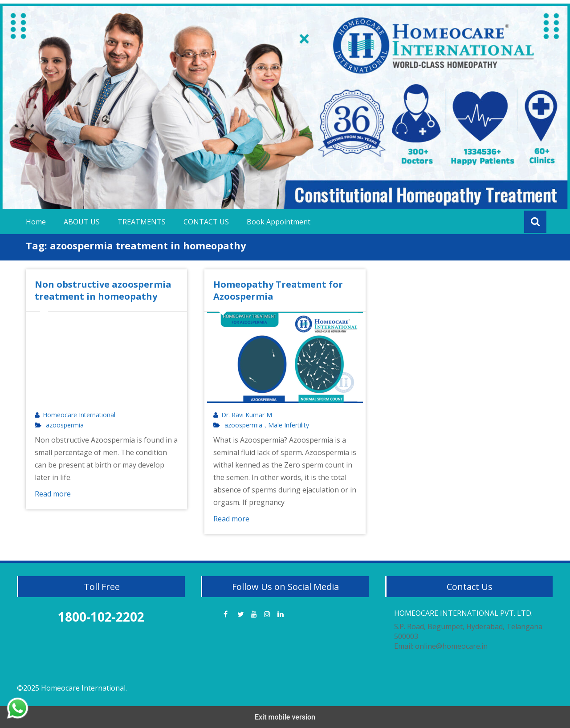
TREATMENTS (142, 222)
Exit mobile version (285, 717)
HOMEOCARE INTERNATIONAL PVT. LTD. (463, 613)
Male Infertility (289, 425)
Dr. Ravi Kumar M (247, 415)
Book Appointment (279, 222)
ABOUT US (82, 222)
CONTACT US (206, 222)
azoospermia (65, 425)
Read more (53, 494)
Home (36, 222)
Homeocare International (79, 415)
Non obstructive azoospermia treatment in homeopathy (103, 290)
